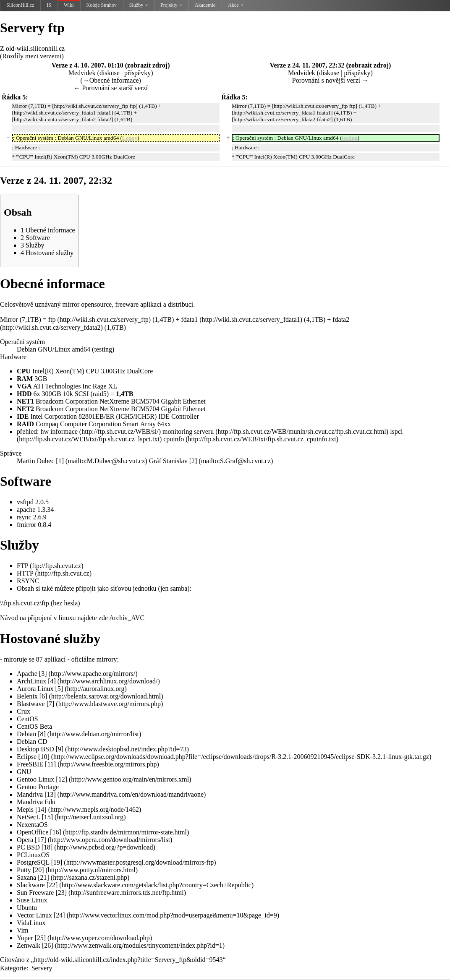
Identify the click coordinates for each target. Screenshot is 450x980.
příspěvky (137, 73)
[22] (52, 885)
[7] (51, 704)
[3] (43, 674)
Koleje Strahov (102, 5)
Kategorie (13, 968)
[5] (59, 689)
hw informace (59, 431)
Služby (139, 5)
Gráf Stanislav (168, 461)
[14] (41, 809)
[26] (48, 945)
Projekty (171, 5)
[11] (50, 764)
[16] (56, 832)
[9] (59, 749)
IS (49, 5)
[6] (43, 696)
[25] (40, 938)
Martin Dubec (35, 461)
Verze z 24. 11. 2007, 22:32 (307, 65)
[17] (41, 840)
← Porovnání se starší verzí (111, 88)
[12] (61, 779)
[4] (52, 681)
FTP (22, 566)
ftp (52, 319)
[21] (43, 877)
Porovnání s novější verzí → (330, 80)
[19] (57, 862)
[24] (59, 915)
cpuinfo (174, 439)
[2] (193, 461)
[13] (50, 794)
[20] (38, 870)
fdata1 (189, 319)
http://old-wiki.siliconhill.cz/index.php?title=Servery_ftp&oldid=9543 (128, 960)
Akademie (205, 5)
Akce (235, 5)
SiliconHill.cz (20, 5)
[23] (61, 893)
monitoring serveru (188, 431)
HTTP (25, 573)
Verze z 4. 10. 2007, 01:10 (88, 65)
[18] (47, 847)
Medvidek (82, 73)
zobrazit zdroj (147, 65)
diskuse (110, 73)
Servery (42, 968)
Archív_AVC (127, 618)
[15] (47, 817)
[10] (44, 757)
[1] (60, 461)
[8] (42, 734)
